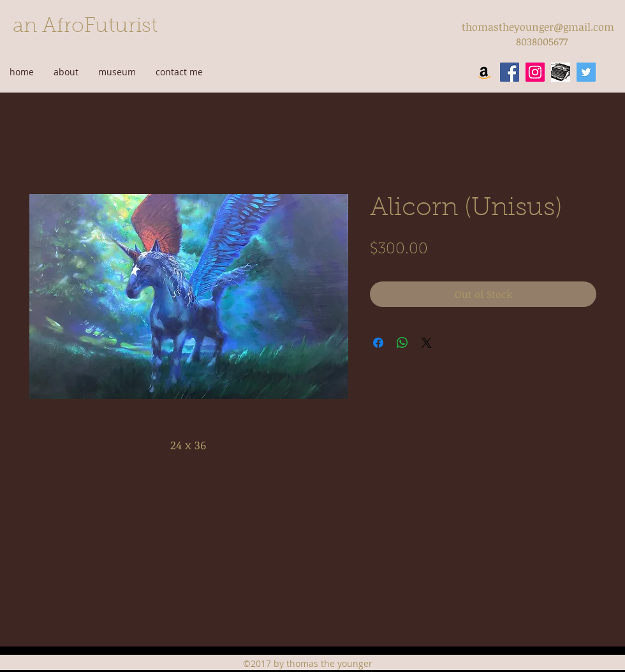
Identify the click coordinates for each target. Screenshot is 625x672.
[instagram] (535, 72)
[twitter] (586, 72)
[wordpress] (561, 72)
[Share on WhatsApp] (402, 343)
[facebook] (510, 72)
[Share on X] (427, 343)
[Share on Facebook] (378, 343)
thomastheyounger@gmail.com (538, 27)
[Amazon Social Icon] (484, 72)
